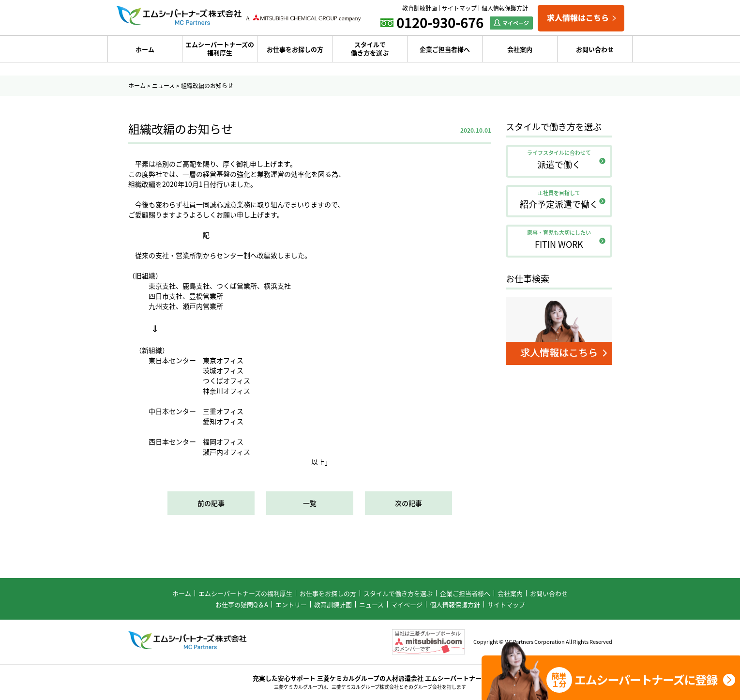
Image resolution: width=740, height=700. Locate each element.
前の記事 (211, 503)
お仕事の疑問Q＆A (242, 604)
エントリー (291, 604)
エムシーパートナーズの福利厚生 (220, 48)
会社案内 (520, 49)
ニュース (163, 86)
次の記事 (408, 503)
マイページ (407, 604)
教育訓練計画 (420, 8)
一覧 (310, 503)
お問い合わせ (595, 49)
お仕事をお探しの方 (295, 49)
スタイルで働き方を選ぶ (370, 48)
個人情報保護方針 (505, 8)
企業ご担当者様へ (445, 49)
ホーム (145, 49)
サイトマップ (459, 8)
